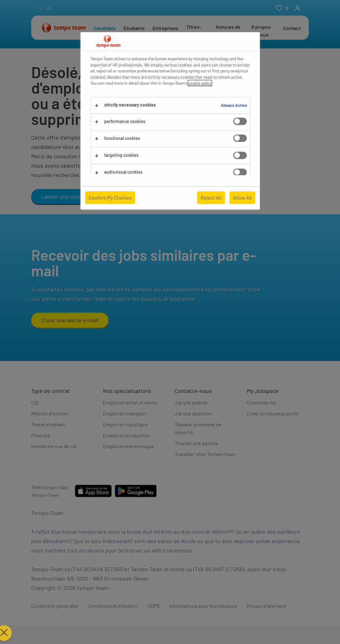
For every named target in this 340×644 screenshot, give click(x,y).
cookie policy (200, 83)
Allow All (242, 198)
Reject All (211, 198)
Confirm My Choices (110, 198)
